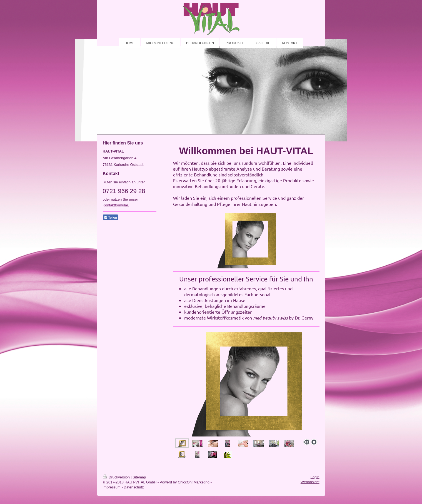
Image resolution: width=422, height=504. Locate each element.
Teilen (110, 218)
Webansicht (310, 482)
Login (315, 477)
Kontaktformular (115, 205)
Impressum (112, 487)
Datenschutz (134, 487)
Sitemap (139, 477)
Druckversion (117, 477)
